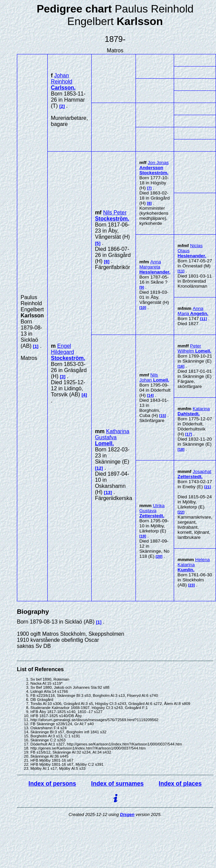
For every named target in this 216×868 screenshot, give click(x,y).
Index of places (180, 784)
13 (108, 492)
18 (181, 449)
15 (163, 416)
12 (99, 468)
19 (143, 536)
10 (143, 308)
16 (181, 366)
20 (159, 556)
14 (151, 395)
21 (208, 487)
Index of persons (52, 784)
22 (181, 512)
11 (181, 271)
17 (189, 434)
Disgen (127, 814)
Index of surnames (117, 784)
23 (191, 585)
